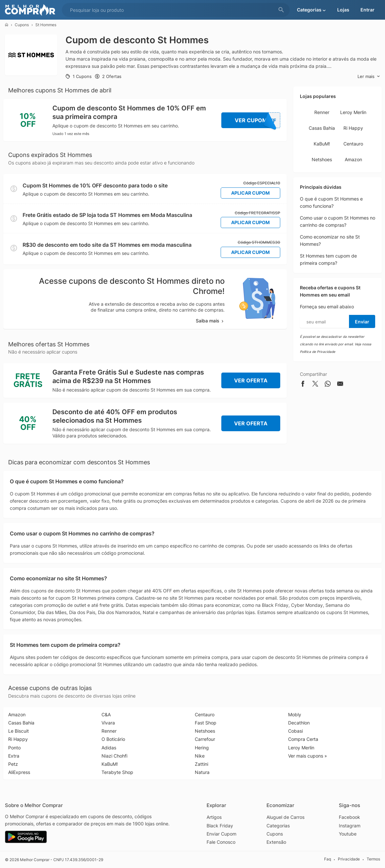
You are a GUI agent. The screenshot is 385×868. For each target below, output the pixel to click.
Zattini (202, 764)
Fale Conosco (221, 842)
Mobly (295, 714)
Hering (202, 748)
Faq (328, 859)
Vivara (108, 723)
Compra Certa (303, 739)
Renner (322, 112)
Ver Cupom (258, 120)
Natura (202, 772)
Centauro (353, 144)
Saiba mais (210, 321)
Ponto (14, 748)
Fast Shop (206, 723)
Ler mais (369, 77)
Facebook (349, 817)
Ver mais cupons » (308, 756)
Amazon (353, 159)
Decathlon (299, 723)
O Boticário (113, 739)
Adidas (109, 748)
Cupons (22, 25)
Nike (200, 756)
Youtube (348, 834)
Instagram (350, 826)
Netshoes (322, 159)
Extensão (276, 842)
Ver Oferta (251, 380)
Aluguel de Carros (285, 817)
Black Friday (220, 826)
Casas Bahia (322, 128)
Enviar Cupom (221, 834)
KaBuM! (322, 144)
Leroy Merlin (353, 112)
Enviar (362, 322)
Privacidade (349, 859)
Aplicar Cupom (250, 193)
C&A (106, 714)
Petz (13, 764)
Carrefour (205, 739)
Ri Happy (353, 128)
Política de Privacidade (318, 352)
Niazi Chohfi (114, 756)
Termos (373, 859)
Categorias (278, 826)
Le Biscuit (18, 731)
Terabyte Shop (117, 772)
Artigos (214, 817)
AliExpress (19, 772)
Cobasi (295, 731)
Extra (14, 756)
